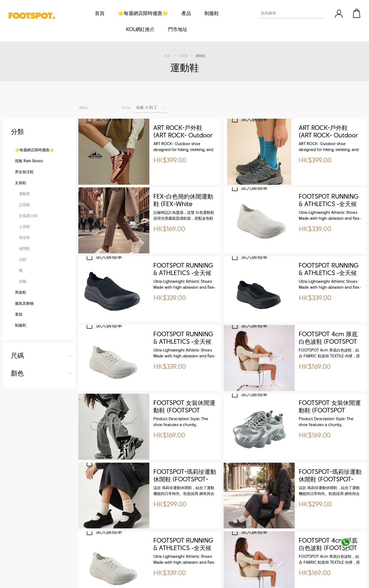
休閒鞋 (25, 296)
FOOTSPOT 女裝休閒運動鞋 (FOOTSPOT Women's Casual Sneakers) (184, 407)
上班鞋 (25, 274)
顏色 (17, 149)
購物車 (357, 13)
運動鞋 (25, 241)
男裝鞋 (21, 340)
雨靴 (23, 329)
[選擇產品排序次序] (150, 107)
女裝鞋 (21, 230)
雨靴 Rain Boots (29, 208)
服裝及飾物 (24, 351)
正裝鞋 (25, 252)
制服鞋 (21, 372)
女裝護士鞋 (28, 263)
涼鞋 (23, 307)
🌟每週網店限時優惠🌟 (34, 197)
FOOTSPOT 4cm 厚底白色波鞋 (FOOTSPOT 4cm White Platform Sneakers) (328, 338)
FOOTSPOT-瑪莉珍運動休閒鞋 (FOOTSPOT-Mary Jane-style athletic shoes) (185, 476)
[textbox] (286, 13)
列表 (107, 108)
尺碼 (17, 131)
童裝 (19, 361)
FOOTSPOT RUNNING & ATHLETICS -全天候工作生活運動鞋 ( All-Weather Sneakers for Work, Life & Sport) (330, 200)
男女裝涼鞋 (24, 219)
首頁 (167, 56)
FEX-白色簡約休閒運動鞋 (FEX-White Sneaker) (183, 200)
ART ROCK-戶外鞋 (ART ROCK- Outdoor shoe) (183, 132)
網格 (95, 108)
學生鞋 (25, 285)
